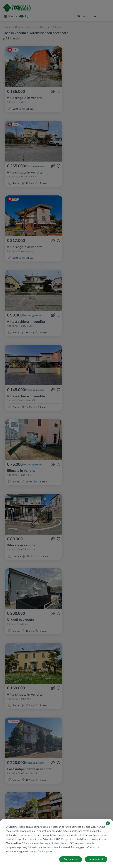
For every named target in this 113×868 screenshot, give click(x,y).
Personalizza (71, 859)
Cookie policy (45, 851)
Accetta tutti (96, 859)
